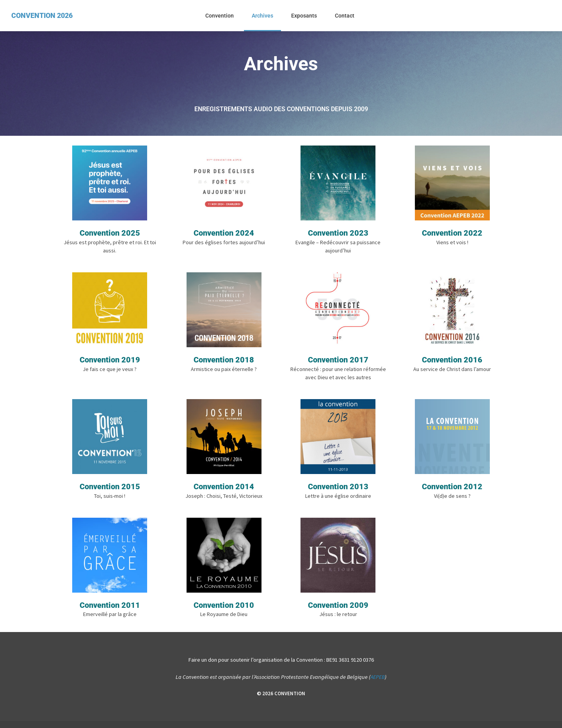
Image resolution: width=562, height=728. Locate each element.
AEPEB (378, 684)
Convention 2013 (338, 492)
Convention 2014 (224, 492)
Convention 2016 (452, 363)
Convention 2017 (338, 363)
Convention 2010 (224, 612)
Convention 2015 (110, 492)
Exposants (304, 16)
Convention (220, 16)
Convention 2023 (338, 235)
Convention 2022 (452, 235)
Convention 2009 (338, 612)
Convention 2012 (452, 492)
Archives (262, 16)
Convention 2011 (110, 612)
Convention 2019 (110, 363)
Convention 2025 (110, 235)
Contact (345, 16)
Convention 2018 (224, 363)
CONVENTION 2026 (42, 15)
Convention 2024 (224, 235)
